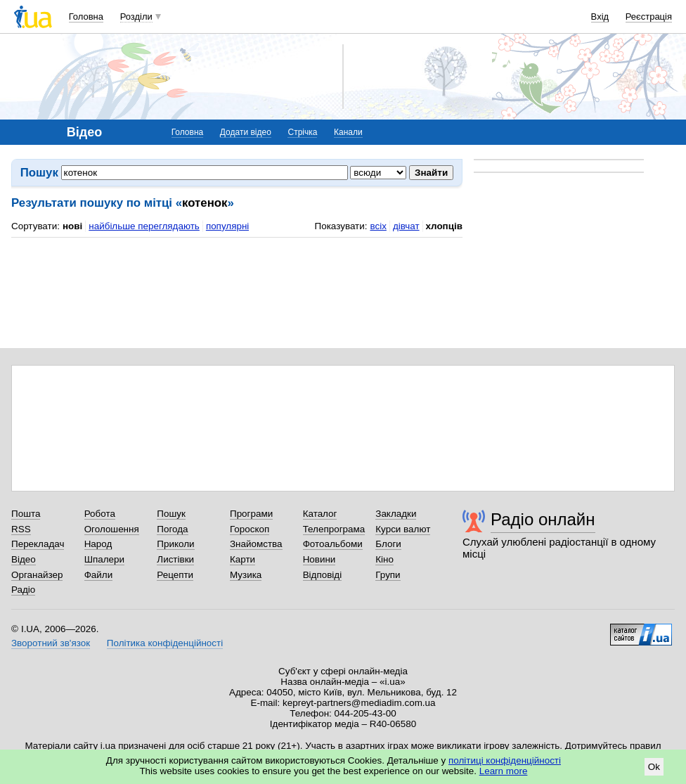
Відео (24, 559)
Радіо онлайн (543, 519)
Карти (242, 559)
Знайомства (256, 544)
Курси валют (403, 529)
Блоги (388, 544)
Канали (348, 132)
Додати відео (246, 132)
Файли (99, 575)
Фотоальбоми (333, 544)
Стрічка (302, 132)
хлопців (444, 226)
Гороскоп (250, 529)
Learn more (504, 771)
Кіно (384, 559)
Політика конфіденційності (165, 643)
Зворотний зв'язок (51, 643)
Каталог (320, 514)
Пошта (26, 514)
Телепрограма (334, 529)
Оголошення (112, 529)
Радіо (23, 590)
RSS (21, 529)
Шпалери (104, 559)
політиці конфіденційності (505, 760)
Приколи (175, 544)
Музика (246, 575)
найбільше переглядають (144, 226)
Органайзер (37, 575)
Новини (319, 559)
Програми (251, 514)
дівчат (406, 226)
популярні (227, 226)
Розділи (136, 17)
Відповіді (323, 575)
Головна (86, 17)
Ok (654, 767)
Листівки (175, 559)
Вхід (600, 17)
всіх (378, 226)
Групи (388, 575)
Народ (98, 544)
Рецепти (175, 575)
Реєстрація (649, 17)
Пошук (171, 514)
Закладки (396, 514)
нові (72, 226)
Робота (100, 514)
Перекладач (38, 544)
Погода (172, 529)
